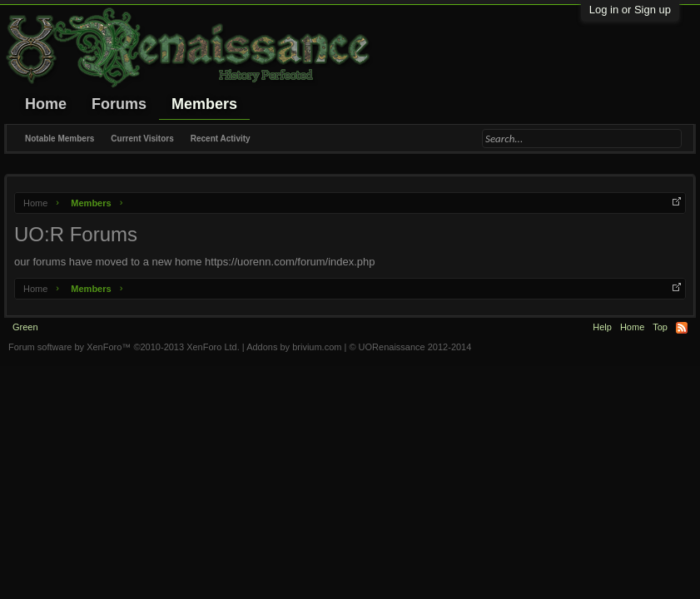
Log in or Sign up (630, 10)
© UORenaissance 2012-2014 (410, 347)
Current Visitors (142, 139)
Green (25, 327)
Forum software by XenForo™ (124, 347)
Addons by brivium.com (294, 347)
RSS (682, 328)
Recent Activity (221, 139)
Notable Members (60, 139)
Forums (119, 104)
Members (204, 104)
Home (46, 104)
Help (602, 327)
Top (660, 327)
